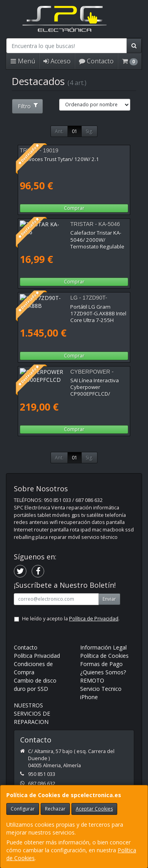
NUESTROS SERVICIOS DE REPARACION (32, 713)
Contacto (96, 61)
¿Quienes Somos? (103, 672)
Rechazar (55, 809)
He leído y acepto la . (71, 619)
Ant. (59, 131)
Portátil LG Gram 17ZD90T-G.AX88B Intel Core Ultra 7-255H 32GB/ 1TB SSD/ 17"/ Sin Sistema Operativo (72, 314)
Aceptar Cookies (94, 809)
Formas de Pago (101, 664)
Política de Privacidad (94, 619)
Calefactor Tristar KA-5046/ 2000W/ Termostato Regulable (63, 236)
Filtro (28, 106)
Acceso (57, 61)
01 (75, 131)
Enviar (109, 599)
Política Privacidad (37, 656)
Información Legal (103, 647)
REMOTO (92, 680)
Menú (23, 61)
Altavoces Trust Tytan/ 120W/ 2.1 (59, 159)
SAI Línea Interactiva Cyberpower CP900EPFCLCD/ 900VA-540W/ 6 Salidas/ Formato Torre (70, 387)
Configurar (23, 809)
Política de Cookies (104, 656)
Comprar (74, 208)
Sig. (89, 131)
